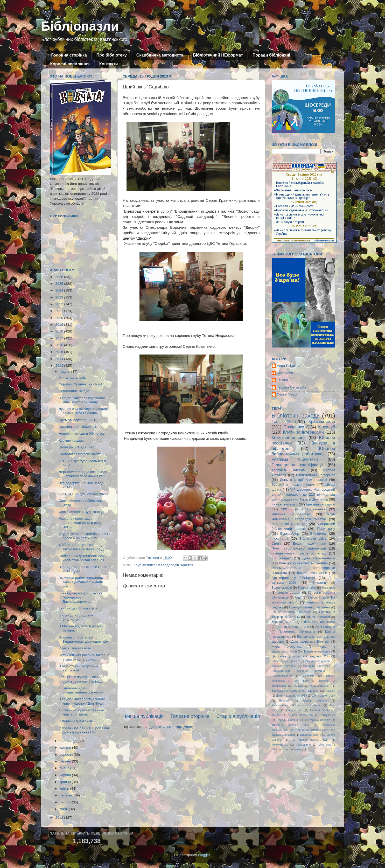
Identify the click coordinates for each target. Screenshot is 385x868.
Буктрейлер (290, 534)
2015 (60, 352)
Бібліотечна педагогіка (318, 622)
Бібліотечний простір (285, 661)
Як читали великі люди (310, 740)
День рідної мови (324, 696)
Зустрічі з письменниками (293, 485)
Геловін (330, 691)
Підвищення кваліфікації (297, 465)
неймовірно (303, 745)
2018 (60, 331)
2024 (60, 290)
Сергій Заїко (287, 394)
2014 (60, 359)
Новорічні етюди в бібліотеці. (82, 433)
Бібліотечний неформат (316, 475)
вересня (67, 755)
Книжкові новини (289, 438)
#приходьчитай (283, 622)
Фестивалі (280, 539)
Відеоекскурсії (320, 686)
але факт (302, 681)
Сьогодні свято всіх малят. (80, 454)
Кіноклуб (327, 427)
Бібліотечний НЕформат (218, 55)
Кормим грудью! (72, 440)
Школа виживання (312, 573)
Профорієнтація (282, 676)
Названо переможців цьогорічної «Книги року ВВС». (80, 523)
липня (65, 768)
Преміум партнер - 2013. (78, 420)
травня (66, 782)
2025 (60, 284)
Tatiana (283, 380)
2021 (60, 311)
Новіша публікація (143, 716)
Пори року (326, 529)
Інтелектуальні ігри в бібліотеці (299, 553)
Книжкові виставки (284, 666)
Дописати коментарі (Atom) (171, 727)
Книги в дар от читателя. (79, 608)
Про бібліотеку (112, 55)
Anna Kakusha (288, 366)
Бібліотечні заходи (296, 416)
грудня (65, 371)
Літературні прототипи (293, 627)
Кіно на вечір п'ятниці (290, 524)
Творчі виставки (318, 617)
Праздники (294, 427)
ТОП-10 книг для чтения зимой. (84, 494)
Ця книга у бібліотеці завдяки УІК (300, 656)
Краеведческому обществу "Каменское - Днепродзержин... (80, 597)
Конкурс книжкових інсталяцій (303, 563)
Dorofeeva (285, 373)
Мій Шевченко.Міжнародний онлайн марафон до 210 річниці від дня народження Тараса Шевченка (303, 494)
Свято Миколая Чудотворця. (82, 512)
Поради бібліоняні (271, 55)
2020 (60, 318)
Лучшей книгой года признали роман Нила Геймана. (83, 411)
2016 (60, 345)
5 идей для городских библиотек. (76, 617)
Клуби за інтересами (303, 432)
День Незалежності (319, 558)
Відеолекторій (282, 588)
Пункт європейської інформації (299, 548)
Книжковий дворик (318, 661)
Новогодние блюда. (74, 391)
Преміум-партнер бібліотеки (310, 607)
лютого (66, 802)
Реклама (309, 676)
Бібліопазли (80, 26)
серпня (66, 761)
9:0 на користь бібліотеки (292, 612)
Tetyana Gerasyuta (292, 387)
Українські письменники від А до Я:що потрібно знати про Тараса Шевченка (303, 730)
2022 (60, 304)
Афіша (298, 686)
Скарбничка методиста (160, 55)
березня (67, 795)
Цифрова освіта (311, 735)
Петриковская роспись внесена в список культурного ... (84, 657)
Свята (277, 543)
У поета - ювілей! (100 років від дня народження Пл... (84, 730)
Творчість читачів (288, 470)
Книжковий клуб (285, 504)
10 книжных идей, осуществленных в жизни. (82, 690)
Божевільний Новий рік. (78, 427)
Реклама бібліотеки (295, 459)
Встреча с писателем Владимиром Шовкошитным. (84, 639)
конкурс (324, 681)
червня (66, 775)
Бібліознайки (307, 588)
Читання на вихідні (291, 514)
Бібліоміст (318, 534)
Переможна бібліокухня (297, 632)
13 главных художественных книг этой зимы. (82, 712)
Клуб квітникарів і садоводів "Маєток (163, 565)
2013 (60, 366)
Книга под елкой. (72, 377)
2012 (60, 818)
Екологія (285, 700)
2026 (60, 277)
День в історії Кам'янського (303, 480)
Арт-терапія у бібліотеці (293, 578)
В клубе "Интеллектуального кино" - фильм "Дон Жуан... (83, 701)
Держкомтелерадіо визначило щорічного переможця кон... (83, 474)
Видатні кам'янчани (310, 543)
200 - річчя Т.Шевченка (303, 509)
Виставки (319, 583)
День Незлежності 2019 (292, 696)
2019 (60, 325)
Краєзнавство (322, 421)
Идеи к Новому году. (75, 648)
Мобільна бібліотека (317, 666)
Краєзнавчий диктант (309, 705)
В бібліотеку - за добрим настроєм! (78, 668)
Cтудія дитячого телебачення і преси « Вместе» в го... (83, 536)
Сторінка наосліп (319, 720)
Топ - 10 (282, 421)
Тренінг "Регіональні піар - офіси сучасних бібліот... (80, 679)
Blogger (204, 855)
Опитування (327, 715)
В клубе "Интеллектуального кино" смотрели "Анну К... (82, 400)
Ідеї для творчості (320, 504)
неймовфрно (280, 745)
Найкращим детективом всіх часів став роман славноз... (83, 558)
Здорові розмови (315, 700)
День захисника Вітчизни (310, 642)
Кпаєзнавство (281, 705)
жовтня (66, 748)
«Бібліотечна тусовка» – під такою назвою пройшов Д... (83, 547)
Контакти (109, 64)
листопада (69, 741)
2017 (60, 338)
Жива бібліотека (287, 647)
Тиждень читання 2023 (290, 725)
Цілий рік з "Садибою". (77, 447)
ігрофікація (279, 686)
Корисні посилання (70, 64)
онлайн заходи (289, 593)
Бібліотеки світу (313, 539)
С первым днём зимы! (76, 721)
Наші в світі (295, 710)
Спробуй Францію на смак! (80, 384)
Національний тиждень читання (298, 671)
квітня (65, 789)
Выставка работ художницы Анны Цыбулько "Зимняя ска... (81, 582)
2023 (60, 297)
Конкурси (328, 588)
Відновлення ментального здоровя (295, 691)
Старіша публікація (238, 716)
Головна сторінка (69, 55)
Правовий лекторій (316, 651)
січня (64, 809)
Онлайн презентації (301, 715)
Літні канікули (325, 627)
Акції (298, 598)
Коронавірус (282, 558)
